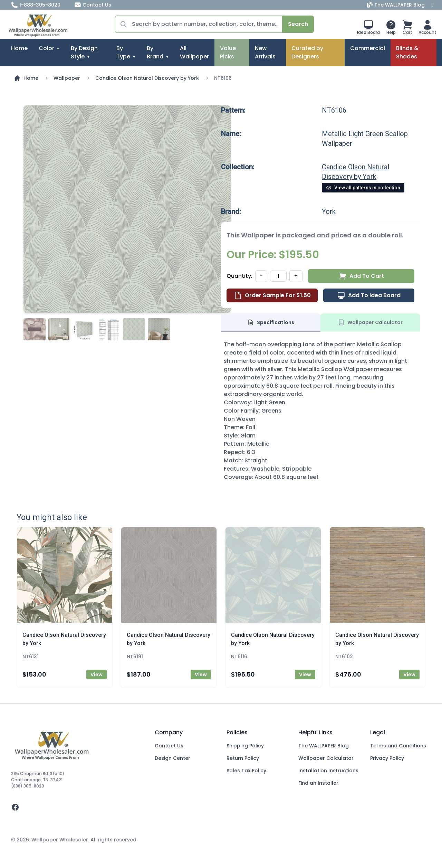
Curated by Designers (307, 52)
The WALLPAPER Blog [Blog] (396, 5)
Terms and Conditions (398, 746)
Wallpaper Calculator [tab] (370, 322)
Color (46, 48)
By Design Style (84, 52)
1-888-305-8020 (36, 5)
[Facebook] (433, 5)
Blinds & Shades (407, 52)
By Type (123, 52)
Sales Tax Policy (246, 771)
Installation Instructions (328, 771)
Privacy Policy (387, 758)
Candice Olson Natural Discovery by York (147, 78)
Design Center (172, 758)
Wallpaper (67, 78)
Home (19, 48)
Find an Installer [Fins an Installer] (318, 783)
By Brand (155, 52)
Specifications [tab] (271, 322)
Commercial (368, 48)
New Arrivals (265, 52)
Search (298, 24)
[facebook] (77, 807)
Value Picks (228, 52)
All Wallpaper (194, 52)
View (97, 674)
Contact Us (93, 5)
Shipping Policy (245, 746)
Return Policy (243, 758)
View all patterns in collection (363, 188)
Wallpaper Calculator (326, 758)
